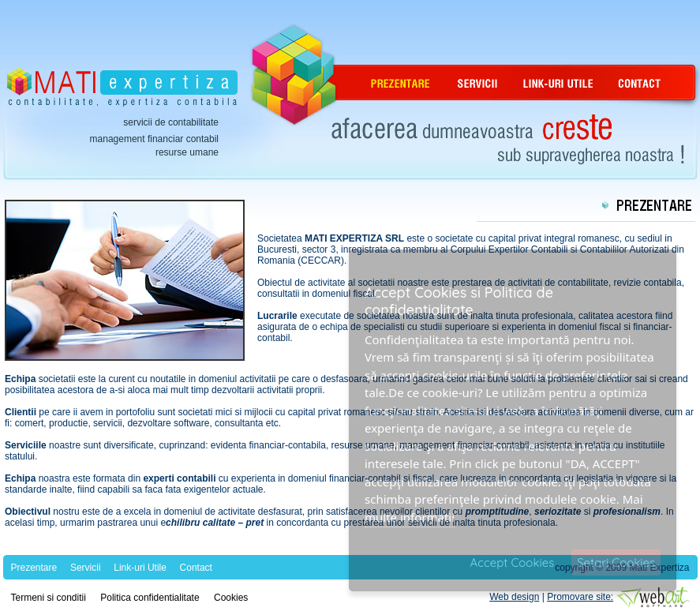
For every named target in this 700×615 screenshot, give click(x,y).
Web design (514, 597)
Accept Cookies (513, 562)
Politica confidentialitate (150, 598)
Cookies (231, 598)
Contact (196, 568)
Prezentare (34, 568)
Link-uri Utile (140, 568)
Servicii (86, 568)
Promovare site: (580, 597)
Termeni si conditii (49, 598)
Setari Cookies (616, 562)
